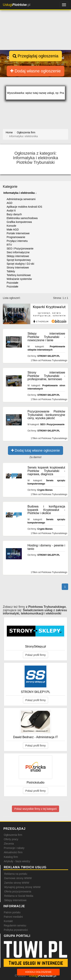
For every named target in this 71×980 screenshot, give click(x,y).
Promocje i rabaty (14, 848)
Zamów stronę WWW (17, 883)
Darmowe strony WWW (18, 878)
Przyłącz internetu (17, 241)
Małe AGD (13, 230)
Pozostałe (12, 283)
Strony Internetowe (18, 268)
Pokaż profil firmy (35, 655)
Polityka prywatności (16, 930)
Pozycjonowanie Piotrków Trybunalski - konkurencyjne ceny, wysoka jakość (46, 415)
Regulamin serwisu (15, 925)
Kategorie (10, 187)
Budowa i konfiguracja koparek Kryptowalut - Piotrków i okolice (46, 510)
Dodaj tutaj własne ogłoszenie (35, 450)
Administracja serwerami (21, 199)
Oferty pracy (11, 839)
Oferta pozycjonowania (18, 891)
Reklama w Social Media (19, 896)
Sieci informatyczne (18, 252)
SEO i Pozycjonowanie (20, 249)
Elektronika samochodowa (22, 218)
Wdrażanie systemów (19, 279)
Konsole (11, 226)
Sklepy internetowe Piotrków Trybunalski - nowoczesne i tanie (46, 337)
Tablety (11, 271)
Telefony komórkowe (19, 275)
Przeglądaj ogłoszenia (35, 56)
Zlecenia (9, 844)
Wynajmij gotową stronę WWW (22, 887)
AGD (9, 203)
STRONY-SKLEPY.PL (49, 356)
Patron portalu (12, 912)
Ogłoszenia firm (13, 835)
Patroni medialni (13, 917)
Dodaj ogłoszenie (38, 972)
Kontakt (8, 921)
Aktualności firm (13, 852)
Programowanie (16, 237)
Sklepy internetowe (18, 256)
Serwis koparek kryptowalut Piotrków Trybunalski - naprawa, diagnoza (46, 471)
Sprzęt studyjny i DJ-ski (20, 264)
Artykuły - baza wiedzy (17, 861)
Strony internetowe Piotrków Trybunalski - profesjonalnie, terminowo (46, 376)
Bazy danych (14, 214)
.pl (17, 5)
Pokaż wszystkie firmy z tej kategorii (35, 809)
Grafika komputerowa (19, 222)
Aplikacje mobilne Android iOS (24, 207)
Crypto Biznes (45, 490)
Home (9, 132)
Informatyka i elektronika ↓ (20, 193)
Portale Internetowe (18, 233)
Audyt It (11, 211)
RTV (9, 245)
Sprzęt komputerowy (19, 260)
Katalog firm (11, 857)
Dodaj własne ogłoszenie (35, 71)
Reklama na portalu (16, 874)
